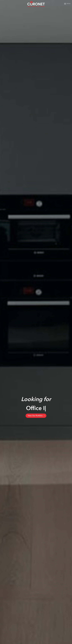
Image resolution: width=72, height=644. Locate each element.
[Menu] (67, 4)
